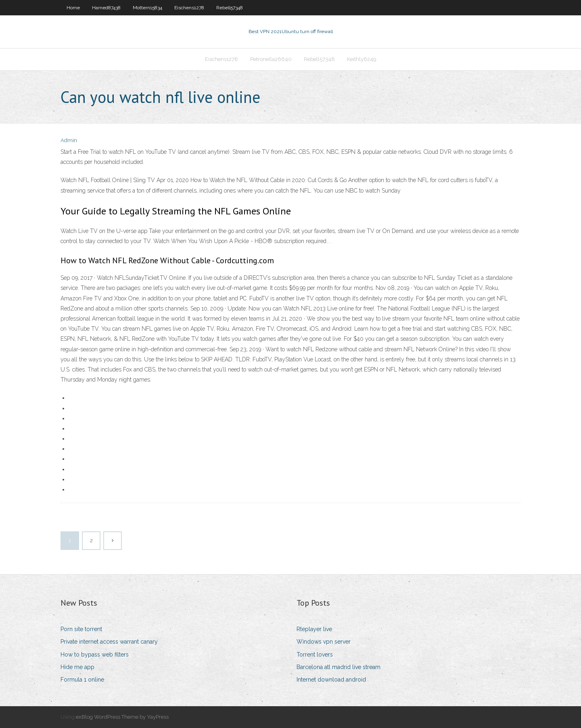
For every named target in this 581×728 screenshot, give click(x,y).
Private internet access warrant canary (109, 642)
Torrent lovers (315, 655)
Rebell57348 (230, 8)
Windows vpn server (324, 642)
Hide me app (77, 667)
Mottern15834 (147, 8)
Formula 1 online (82, 680)
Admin (69, 140)
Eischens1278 (189, 8)
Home (73, 8)
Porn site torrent (81, 629)
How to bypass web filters (95, 655)
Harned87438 (106, 8)
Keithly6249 (362, 59)
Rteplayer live (314, 629)
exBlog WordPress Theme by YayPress (122, 717)
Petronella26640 (271, 59)
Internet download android (331, 680)
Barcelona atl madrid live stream (339, 667)
